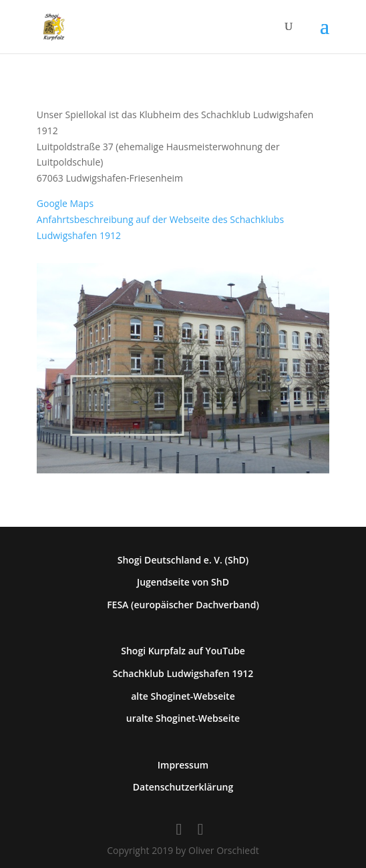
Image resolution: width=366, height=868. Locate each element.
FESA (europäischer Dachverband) (183, 605)
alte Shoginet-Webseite (183, 696)
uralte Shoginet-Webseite (183, 718)
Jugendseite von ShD (183, 582)
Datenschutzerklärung (183, 787)
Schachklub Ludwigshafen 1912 (183, 673)
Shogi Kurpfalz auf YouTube (183, 651)
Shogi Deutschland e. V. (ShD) (183, 560)
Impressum (183, 765)
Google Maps (65, 203)
